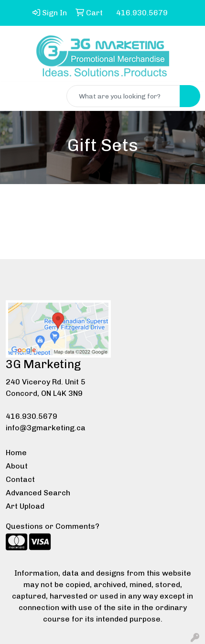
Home (16, 453)
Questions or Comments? (53, 526)
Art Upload (25, 506)
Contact (20, 479)
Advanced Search (38, 493)
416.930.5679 (32, 416)
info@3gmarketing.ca (46, 428)
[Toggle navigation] (15, 96)
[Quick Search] (123, 96)
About (17, 466)
